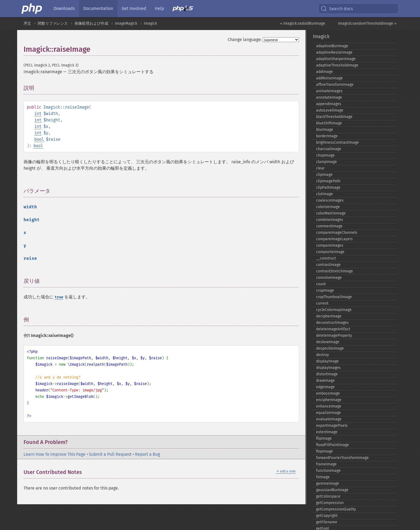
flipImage (324, 438)
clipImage (324, 175)
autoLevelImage (330, 110)
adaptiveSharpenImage (336, 59)
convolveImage (329, 278)
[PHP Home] (32, 9)
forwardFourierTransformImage (342, 458)
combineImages (330, 220)
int (38, 114)
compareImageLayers (334, 239)
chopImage (325, 155)
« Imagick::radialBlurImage (303, 23)
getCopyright (327, 516)
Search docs (337, 9)
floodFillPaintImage (333, 445)
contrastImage (328, 265)
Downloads (64, 8)
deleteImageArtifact (333, 329)
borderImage (327, 136)
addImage (325, 72)
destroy (322, 355)
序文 (27, 23)
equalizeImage (329, 413)
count (321, 284)
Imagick (150, 23)
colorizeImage (328, 207)
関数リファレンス (53, 23)
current (322, 303)
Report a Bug (147, 454)
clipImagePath (328, 181)
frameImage (326, 464)
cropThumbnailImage (334, 297)
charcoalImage (329, 149)
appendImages (329, 104)
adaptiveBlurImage (332, 46)
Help (159, 8)
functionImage (328, 471)
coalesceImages (330, 200)
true (59, 297)
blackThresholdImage (334, 117)
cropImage (325, 290)
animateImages (329, 91)
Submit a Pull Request (110, 454)
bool (39, 139)
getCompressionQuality (336, 509)
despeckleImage (330, 348)
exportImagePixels (332, 426)
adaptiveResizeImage (334, 52)
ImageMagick (126, 23)
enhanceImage (329, 406)
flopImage (325, 451)
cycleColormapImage (334, 310)
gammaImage (328, 483)
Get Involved (134, 8)
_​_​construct (326, 258)
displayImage (327, 361)
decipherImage (329, 316)
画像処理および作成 (91, 23)
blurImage (325, 130)
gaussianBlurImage (332, 490)
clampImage (327, 162)
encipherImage (329, 400)
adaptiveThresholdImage (337, 65)
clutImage (325, 194)
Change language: (245, 40)
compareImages (330, 245)
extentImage (327, 432)
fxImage (323, 477)
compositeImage (330, 252)
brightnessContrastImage (337, 142)
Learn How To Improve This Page (55, 454)
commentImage (329, 226)
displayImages (328, 368)
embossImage (328, 393)
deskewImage (328, 342)
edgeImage (325, 387)
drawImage (325, 381)
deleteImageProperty (334, 336)
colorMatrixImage (331, 213)
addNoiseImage (329, 78)
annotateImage (329, 97)
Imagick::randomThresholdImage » (367, 23)
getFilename (327, 522)
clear (320, 168)
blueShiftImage (329, 123)
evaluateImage (329, 419)
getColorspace (328, 496)
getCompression (330, 503)
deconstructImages (332, 323)
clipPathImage (328, 188)
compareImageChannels (337, 233)
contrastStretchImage (335, 271)
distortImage (327, 374)
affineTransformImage (335, 85)
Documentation (98, 8)
